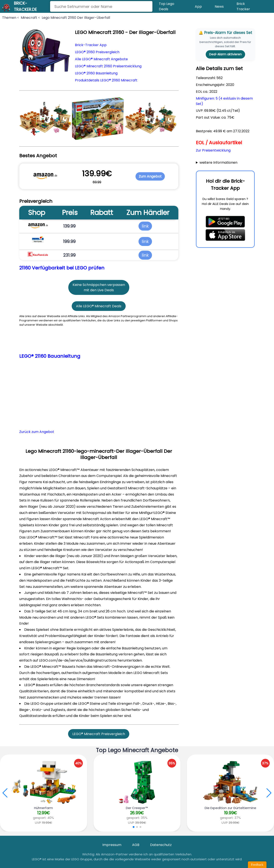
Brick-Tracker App (91, 45)
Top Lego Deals (167, 6)
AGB (136, 845)
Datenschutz (161, 845)
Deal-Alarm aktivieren (225, 54)
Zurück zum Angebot (37, 432)
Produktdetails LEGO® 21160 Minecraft (106, 80)
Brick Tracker (243, 6)
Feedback (257, 865)
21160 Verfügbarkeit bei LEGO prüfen (62, 268)
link (145, 226)
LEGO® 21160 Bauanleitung (96, 73)
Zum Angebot (150, 176)
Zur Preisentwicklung (213, 150)
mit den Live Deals (99, 290)
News (219, 7)
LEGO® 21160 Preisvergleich (97, 52)
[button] (269, 793)
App (198, 7)
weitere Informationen (218, 163)
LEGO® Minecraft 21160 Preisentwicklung (108, 66)
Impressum (112, 845)
